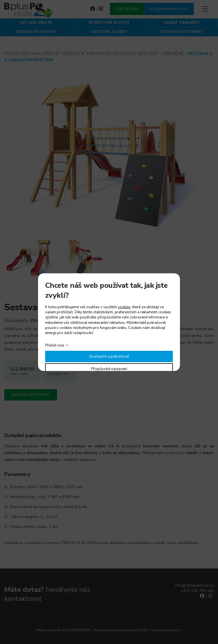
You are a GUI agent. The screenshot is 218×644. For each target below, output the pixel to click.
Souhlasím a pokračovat (109, 356)
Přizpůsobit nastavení (109, 369)
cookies (124, 307)
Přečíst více (54, 345)
